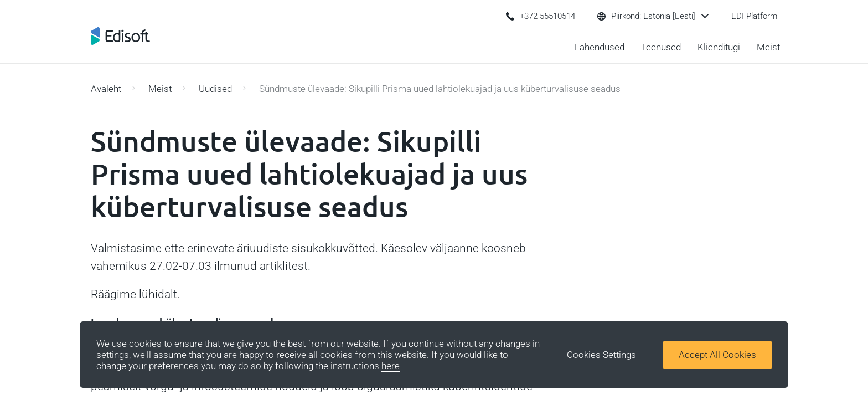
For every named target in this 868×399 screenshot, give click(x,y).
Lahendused (600, 47)
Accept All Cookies (717, 355)
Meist (768, 47)
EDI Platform (754, 16)
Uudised (215, 89)
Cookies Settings (601, 355)
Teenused (661, 47)
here (391, 366)
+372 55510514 (541, 16)
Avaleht (106, 89)
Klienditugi (719, 47)
